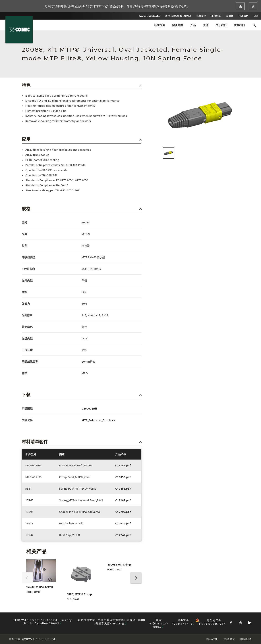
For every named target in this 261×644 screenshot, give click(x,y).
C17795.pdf (123, 512)
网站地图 (246, 639)
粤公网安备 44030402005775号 (211, 620)
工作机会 (216, 16)
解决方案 (178, 25)
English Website (149, 16)
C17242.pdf (123, 535)
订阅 (256, 16)
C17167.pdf (123, 500)
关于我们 (221, 25)
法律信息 (229, 639)
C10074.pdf (123, 523)
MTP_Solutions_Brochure (98, 420)
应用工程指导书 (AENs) (178, 16)
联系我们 (239, 25)
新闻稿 (230, 16)
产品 (193, 25)
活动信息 (243, 16)
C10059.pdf (123, 477)
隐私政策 (212, 639)
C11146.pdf (123, 465)
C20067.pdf (89, 408)
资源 (206, 25)
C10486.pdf (123, 489)
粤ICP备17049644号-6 (182, 622)
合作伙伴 (201, 16)
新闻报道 (159, 25)
